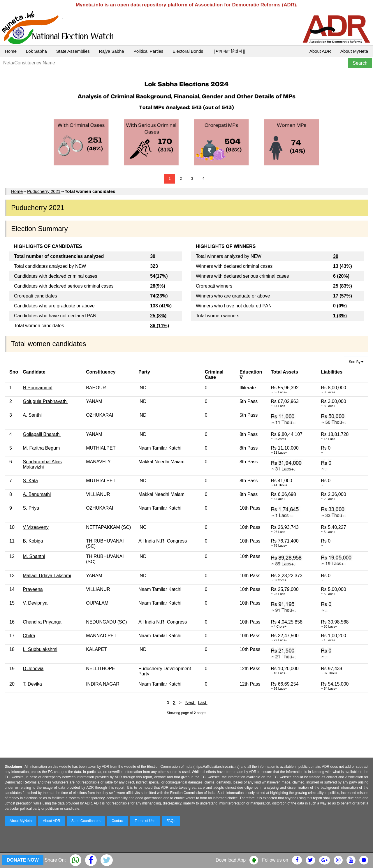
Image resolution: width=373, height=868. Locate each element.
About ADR (320, 51)
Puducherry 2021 (44, 191)
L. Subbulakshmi (40, 649)
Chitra (29, 636)
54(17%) (159, 276)
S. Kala (30, 481)
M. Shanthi (34, 556)
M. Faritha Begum (41, 448)
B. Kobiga (33, 541)
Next (190, 702)
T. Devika (32, 684)
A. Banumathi (37, 494)
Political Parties (148, 51)
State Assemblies (73, 51)
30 (336, 256)
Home (11, 51)
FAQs (171, 821)
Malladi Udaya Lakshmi (47, 576)
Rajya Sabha (112, 51)
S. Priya (31, 508)
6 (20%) (341, 276)
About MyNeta (354, 51)
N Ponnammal (37, 388)
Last (203, 702)
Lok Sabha (36, 51)
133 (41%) (161, 306)
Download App (231, 860)
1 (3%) (340, 316)
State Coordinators (86, 821)
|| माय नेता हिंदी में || (229, 51)
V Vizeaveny (36, 527)
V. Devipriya (35, 603)
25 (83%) (343, 286)
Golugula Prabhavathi (45, 401)
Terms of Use (145, 821)
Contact (118, 821)
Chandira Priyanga (42, 622)
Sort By (356, 362)
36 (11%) (160, 326)
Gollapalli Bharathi (42, 434)
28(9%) (158, 286)
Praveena (33, 589)
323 (154, 266)
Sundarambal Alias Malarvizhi (42, 464)
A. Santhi (32, 415)
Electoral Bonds (188, 51)
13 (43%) (343, 266)
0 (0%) (340, 306)
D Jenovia (33, 669)
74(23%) (159, 296)
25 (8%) (158, 316)
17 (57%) (343, 296)
